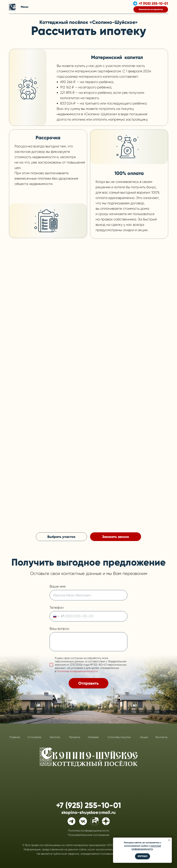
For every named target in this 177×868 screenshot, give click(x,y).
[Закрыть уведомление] (169, 840)
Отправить (88, 683)
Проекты (75, 737)
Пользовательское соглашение (88, 835)
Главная (15, 737)
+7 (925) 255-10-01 (153, 3)
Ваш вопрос (60, 629)
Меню (25, 7)
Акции (144, 737)
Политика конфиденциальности (88, 831)
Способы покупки (119, 737)
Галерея (93, 737)
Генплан (55, 737)
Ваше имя (58, 586)
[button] (151, 9)
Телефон (57, 608)
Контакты (162, 737)
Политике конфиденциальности (77, 671)
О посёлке (34, 737)
